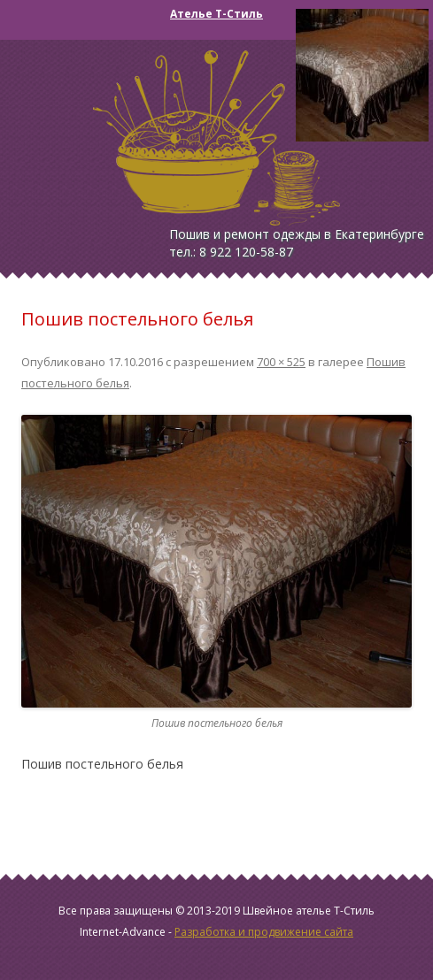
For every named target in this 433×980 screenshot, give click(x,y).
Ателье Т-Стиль (216, 14)
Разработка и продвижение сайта (264, 932)
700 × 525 (281, 362)
